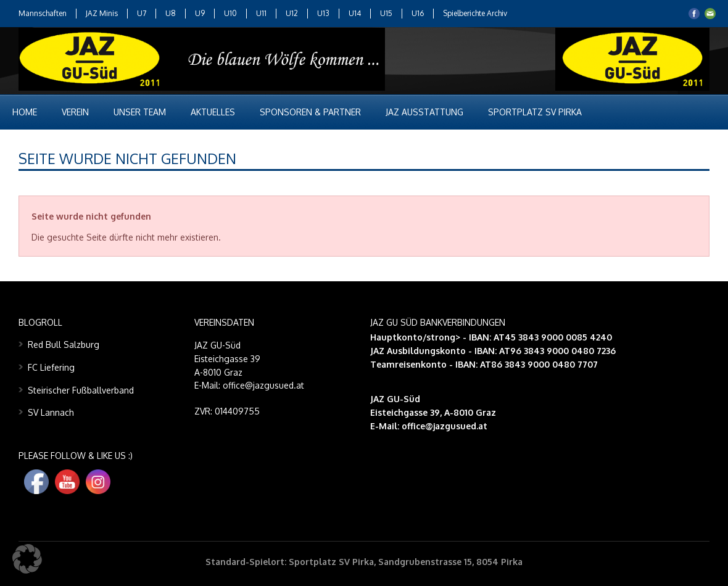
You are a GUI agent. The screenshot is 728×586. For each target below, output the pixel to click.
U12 (292, 13)
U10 (230, 13)
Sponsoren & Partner (310, 112)
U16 (418, 13)
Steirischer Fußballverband (81, 390)
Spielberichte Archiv (475, 13)
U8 (171, 13)
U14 (355, 13)
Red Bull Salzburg (64, 345)
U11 (261, 13)
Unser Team (140, 112)
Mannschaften (43, 13)
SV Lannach (51, 412)
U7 (142, 13)
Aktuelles (213, 112)
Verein (75, 112)
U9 (200, 13)
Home (25, 112)
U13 (323, 13)
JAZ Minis (102, 13)
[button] (27, 559)
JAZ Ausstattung (424, 112)
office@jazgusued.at (445, 426)
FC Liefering (51, 367)
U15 (386, 13)
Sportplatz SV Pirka (535, 112)
